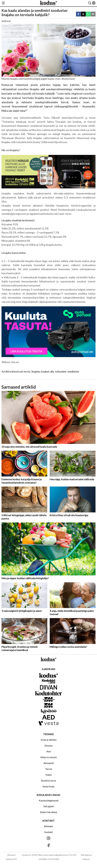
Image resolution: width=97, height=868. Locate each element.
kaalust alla (48, 372)
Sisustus (49, 746)
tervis (27, 372)
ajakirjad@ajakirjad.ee (58, 855)
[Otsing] (90, 3)
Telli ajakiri (49, 806)
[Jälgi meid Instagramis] (48, 838)
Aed (48, 751)
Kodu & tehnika (49, 740)
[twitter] (83, 14)
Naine (49, 775)
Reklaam (48, 826)
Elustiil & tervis (48, 781)
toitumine (61, 372)
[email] (93, 14)
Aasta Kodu (48, 786)
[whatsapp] (88, 14)
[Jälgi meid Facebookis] (48, 845)
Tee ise (49, 769)
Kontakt (49, 832)
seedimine (73, 372)
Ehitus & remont (49, 757)
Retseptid (49, 763)
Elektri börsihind (48, 812)
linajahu (36, 372)
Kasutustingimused (49, 800)
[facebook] (78, 14)
